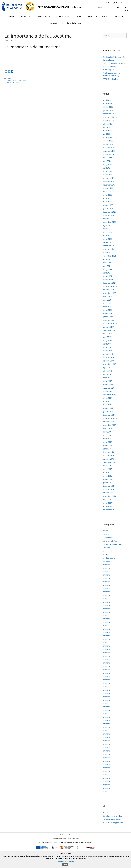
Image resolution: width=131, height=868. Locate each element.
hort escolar (108, 551)
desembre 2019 (110, 320)
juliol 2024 (107, 158)
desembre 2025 (110, 114)
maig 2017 (107, 398)
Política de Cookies (64, 842)
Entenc (65, 865)
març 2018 (107, 381)
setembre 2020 (109, 293)
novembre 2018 (110, 357)
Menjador (94, 16)
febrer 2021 (108, 280)
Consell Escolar (118, 16)
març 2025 (107, 137)
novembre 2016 (110, 418)
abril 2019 (107, 344)
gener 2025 (108, 144)
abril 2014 (107, 506)
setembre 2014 (109, 496)
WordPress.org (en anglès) (114, 823)
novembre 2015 (110, 456)
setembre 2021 (109, 256)
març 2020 (107, 310)
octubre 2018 (109, 361)
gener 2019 (108, 354)
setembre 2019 (109, 330)
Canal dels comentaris (113, 819)
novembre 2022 (110, 215)
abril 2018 (107, 378)
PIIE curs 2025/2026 (62, 16)
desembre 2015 (110, 452)
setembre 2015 (109, 462)
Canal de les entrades (112, 816)
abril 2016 (107, 439)
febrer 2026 (108, 107)
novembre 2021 (110, 249)
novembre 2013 (110, 510)
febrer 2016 (108, 445)
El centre (13, 16)
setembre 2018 (109, 364)
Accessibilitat (88, 842)
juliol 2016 (107, 428)
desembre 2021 (110, 246)
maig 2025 (107, 131)
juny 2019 (107, 337)
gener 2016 (108, 449)
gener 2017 (108, 411)
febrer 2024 (108, 175)
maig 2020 (107, 303)
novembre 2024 (110, 151)
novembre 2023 (110, 185)
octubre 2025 (109, 120)
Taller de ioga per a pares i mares (17, 80)
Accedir (127, 11)
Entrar (105, 812)
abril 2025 (107, 134)
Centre (106, 534)
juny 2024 (107, 161)
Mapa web (74, 842)
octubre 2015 (109, 459)
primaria (107, 565)
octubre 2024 (109, 154)
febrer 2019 (108, 351)
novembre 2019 (110, 323)
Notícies (27, 16)
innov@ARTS (79, 16)
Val (125, 7)
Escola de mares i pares (113, 544)
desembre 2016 (110, 415)
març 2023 (107, 202)
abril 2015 (107, 472)
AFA (106, 16)
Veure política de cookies (65, 861)
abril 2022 (107, 236)
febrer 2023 (108, 205)
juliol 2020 (107, 296)
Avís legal (42, 842)
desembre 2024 (110, 148)
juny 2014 (107, 499)
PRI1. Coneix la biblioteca (114, 63)
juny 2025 (107, 127)
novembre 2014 (110, 489)
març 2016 (107, 442)
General (9, 78)
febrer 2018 (108, 384)
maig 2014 (107, 503)
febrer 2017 (108, 408)
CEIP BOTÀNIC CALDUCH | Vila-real (60, 7)
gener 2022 (108, 242)
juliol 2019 (107, 334)
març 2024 (107, 171)
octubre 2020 (109, 290)
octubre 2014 (109, 493)
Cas (128, 7)
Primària (107, 626)
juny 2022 (107, 229)
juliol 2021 (107, 263)
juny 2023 (107, 192)
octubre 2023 (109, 188)
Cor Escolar (108, 538)
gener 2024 (108, 178)
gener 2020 (108, 317)
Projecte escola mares (13, 82)
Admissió (54, 23)
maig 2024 (107, 164)
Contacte (81, 842)
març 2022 (107, 239)
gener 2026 (108, 110)
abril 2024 (107, 168)
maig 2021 (107, 269)
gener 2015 (108, 483)
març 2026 (107, 104)
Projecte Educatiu (44, 16)
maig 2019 (107, 340)
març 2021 (107, 276)
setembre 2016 (109, 425)
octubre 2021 (109, 252)
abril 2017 (107, 401)
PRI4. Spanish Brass (111, 79)
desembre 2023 (110, 181)
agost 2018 (108, 368)
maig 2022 (107, 232)
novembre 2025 (110, 117)
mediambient (109, 558)
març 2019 (107, 347)
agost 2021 (108, 259)
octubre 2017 (109, 391)
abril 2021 (107, 273)
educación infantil (111, 541)
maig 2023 (107, 195)
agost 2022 (108, 225)
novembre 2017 (110, 388)
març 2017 (107, 405)
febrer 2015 (108, 479)
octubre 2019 (109, 327)
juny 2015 (107, 466)
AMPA (105, 531)
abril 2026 (107, 100)
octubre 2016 (109, 422)
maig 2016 (107, 435)
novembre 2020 (110, 286)
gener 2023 (108, 208)
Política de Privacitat (52, 842)
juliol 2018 (107, 371)
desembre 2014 (110, 486)
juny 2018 (107, 374)
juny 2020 (107, 300)
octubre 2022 (109, 219)
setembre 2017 (109, 395)
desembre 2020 (110, 283)
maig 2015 (107, 469)
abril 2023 (107, 198)
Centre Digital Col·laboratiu (71, 23)
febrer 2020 (108, 313)
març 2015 (107, 476)
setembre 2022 (109, 222)
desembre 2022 (110, 212)
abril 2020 (107, 307)
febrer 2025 (108, 141)
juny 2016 (107, 432)
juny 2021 (107, 266)
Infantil (106, 554)
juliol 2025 (107, 124)
